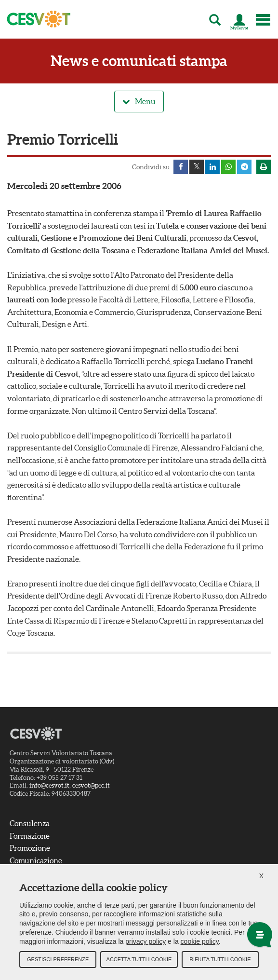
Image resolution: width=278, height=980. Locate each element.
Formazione (30, 836)
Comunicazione (36, 860)
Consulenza (30, 823)
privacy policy (146, 941)
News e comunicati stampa (139, 61)
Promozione (30, 848)
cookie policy (200, 941)
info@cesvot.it (49, 785)
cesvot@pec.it (91, 785)
